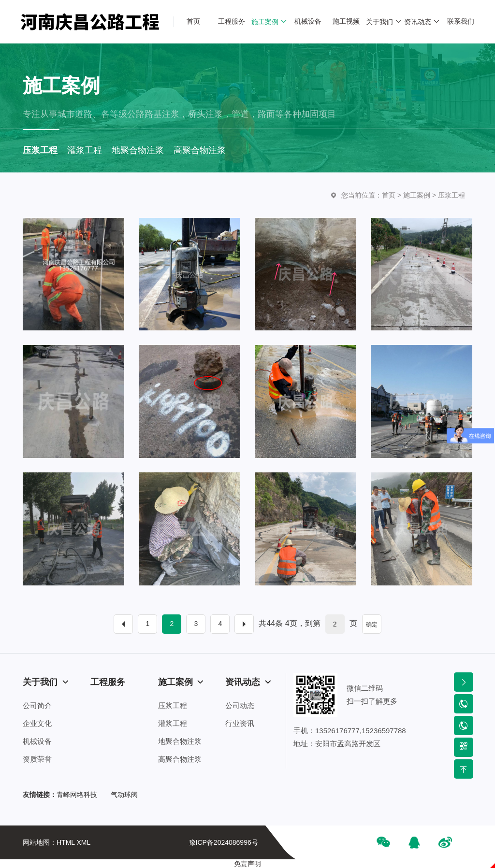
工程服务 (108, 682)
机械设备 (37, 741)
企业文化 (37, 723)
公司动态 (240, 705)
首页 (389, 195)
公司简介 (37, 705)
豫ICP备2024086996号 (224, 842)
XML (83, 842)
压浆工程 (451, 195)
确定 (372, 625)
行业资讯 (240, 723)
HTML (66, 842)
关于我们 (46, 682)
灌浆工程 (173, 723)
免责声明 (247, 864)
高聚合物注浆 (180, 759)
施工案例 (417, 195)
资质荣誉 (37, 759)
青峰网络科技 (77, 795)
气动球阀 (124, 795)
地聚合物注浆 (180, 741)
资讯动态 (248, 682)
